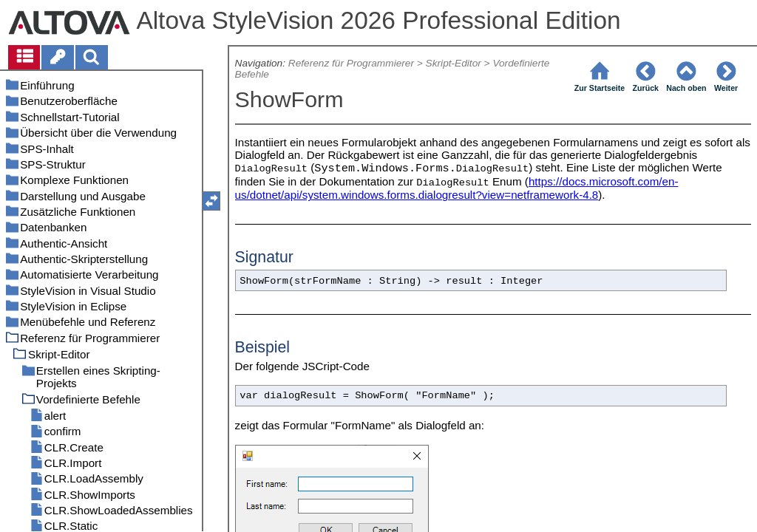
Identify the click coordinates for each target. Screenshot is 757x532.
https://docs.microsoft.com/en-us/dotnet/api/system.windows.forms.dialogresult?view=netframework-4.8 (457, 188)
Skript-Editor (454, 63)
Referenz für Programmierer (351, 63)
